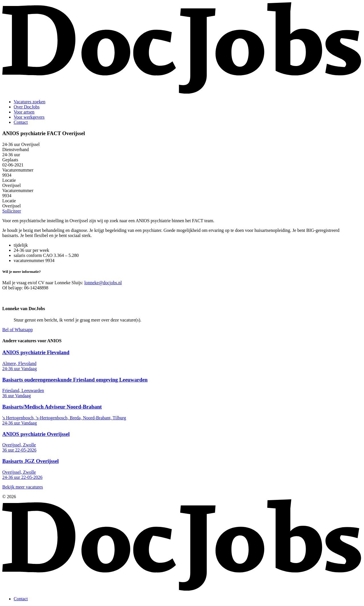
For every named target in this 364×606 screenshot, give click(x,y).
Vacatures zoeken (30, 102)
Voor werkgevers (29, 117)
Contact (21, 122)
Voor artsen (24, 112)
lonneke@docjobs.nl (103, 283)
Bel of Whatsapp (17, 330)
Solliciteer (12, 211)
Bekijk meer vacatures (23, 487)
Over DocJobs (27, 107)
